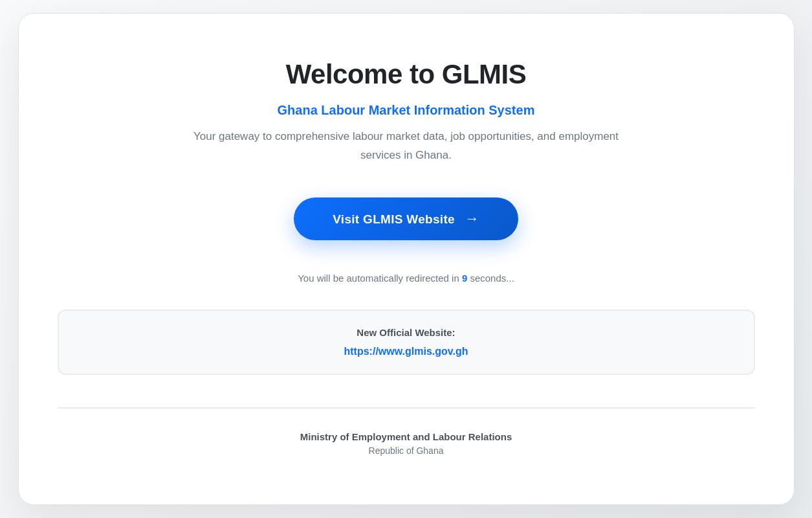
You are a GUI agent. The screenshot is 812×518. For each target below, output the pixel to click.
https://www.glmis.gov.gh (406, 351)
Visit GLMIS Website (395, 219)
